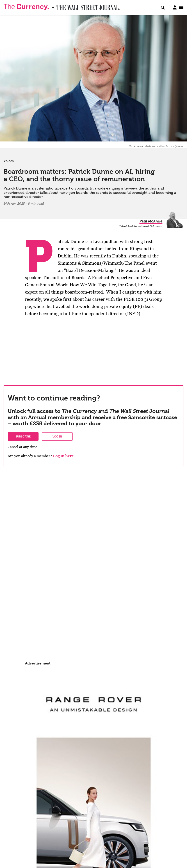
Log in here (63, 456)
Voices (9, 161)
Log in (57, 436)
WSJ (60, 6)
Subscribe (23, 436)
